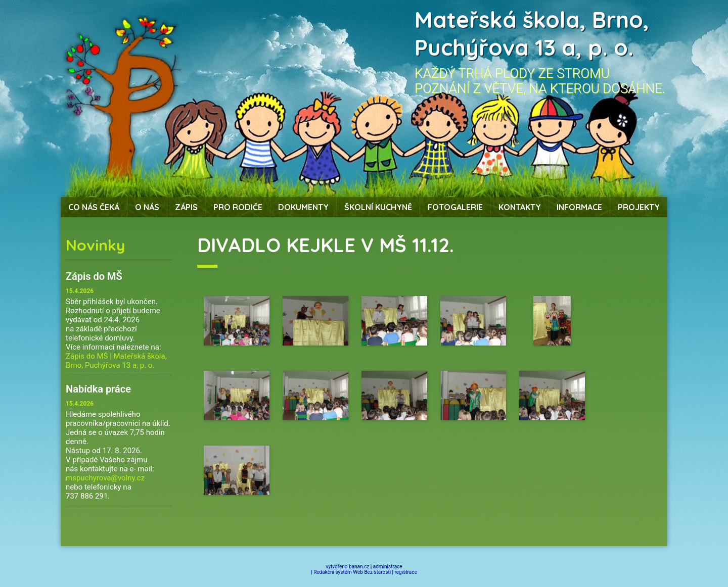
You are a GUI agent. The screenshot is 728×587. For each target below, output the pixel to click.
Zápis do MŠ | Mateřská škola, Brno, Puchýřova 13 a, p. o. (116, 361)
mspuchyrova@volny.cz (105, 478)
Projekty (639, 207)
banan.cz (359, 567)
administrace (388, 567)
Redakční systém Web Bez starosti (352, 572)
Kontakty (520, 207)
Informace (579, 207)
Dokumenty (303, 207)
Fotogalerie (455, 207)
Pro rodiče (238, 207)
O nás (147, 207)
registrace (406, 572)
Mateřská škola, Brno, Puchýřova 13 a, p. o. (532, 33)
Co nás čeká (94, 207)
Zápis (186, 207)
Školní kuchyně (378, 207)
